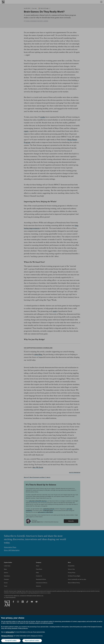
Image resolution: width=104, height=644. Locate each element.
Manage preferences (7, 636)
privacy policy (10, 632)
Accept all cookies (11, 641)
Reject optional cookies (32, 641)
